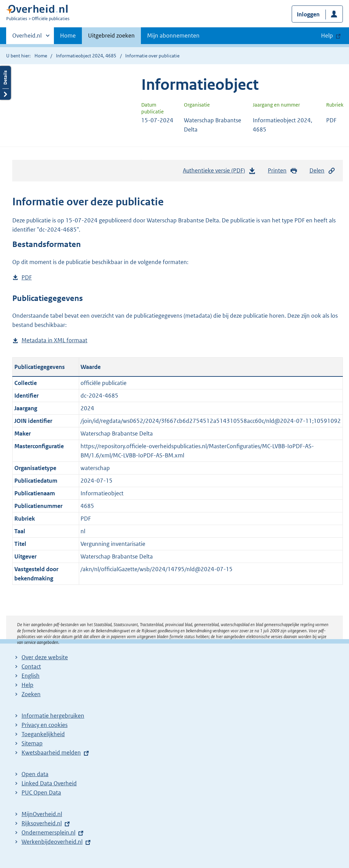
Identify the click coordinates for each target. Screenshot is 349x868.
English (31, 676)
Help (27, 685)
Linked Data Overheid (49, 783)
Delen (322, 171)
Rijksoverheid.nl (42, 823)
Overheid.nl (27, 38)
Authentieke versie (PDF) (219, 172)
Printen (283, 171)
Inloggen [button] (308, 14)
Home (68, 36)
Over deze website (45, 657)
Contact (31, 666)
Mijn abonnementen (173, 36)
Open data (35, 774)
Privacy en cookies (45, 725)
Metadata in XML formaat (54, 340)
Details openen (5, 83)
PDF (27, 278)
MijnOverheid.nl (42, 814)
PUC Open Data (41, 793)
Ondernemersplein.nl (48, 832)
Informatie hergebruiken (53, 716)
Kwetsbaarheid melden (51, 753)
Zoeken (31, 694)
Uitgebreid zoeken (111, 36)
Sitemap (32, 743)
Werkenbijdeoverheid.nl (52, 842)
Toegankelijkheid (43, 734)
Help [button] (327, 36)
